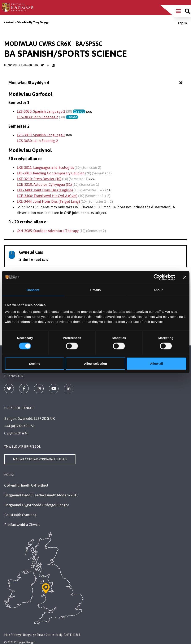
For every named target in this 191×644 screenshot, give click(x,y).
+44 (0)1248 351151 (19, 426)
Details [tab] (96, 290)
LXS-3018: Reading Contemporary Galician (51, 173)
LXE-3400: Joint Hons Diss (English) (45, 190)
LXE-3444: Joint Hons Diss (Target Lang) (48, 201)
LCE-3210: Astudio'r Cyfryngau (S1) (44, 184)
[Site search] (187, 11)
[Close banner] (185, 277)
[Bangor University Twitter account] (42, 65)
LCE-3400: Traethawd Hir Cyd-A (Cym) (47, 196)
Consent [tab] (33, 290)
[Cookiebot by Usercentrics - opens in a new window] (157, 277)
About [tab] (158, 290)
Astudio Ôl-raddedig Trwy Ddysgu (28, 22)
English (183, 23)
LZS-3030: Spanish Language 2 (41, 111)
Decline (34, 363)
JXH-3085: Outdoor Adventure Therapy (48, 231)
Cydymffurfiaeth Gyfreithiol (26, 485)
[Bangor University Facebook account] (48, 65)
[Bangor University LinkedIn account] (53, 65)
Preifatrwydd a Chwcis (22, 525)
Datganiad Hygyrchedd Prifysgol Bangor (37, 505)
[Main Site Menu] (178, 11)
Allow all (157, 363)
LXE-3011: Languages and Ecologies (45, 167)
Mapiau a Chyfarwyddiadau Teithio (40, 459)
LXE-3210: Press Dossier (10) (39, 179)
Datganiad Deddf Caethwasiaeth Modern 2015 (41, 495)
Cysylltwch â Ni (16, 433)
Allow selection (95, 363)
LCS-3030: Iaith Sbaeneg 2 (37, 117)
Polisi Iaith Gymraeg (20, 515)
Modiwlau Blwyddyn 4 (96, 83)
